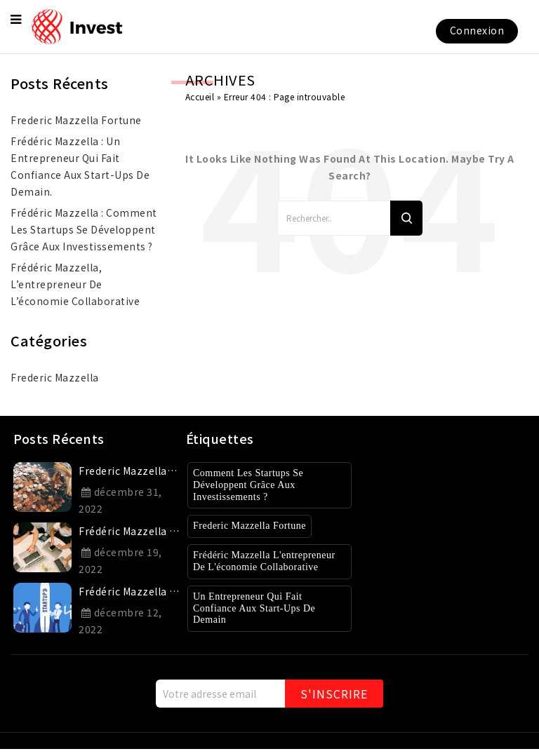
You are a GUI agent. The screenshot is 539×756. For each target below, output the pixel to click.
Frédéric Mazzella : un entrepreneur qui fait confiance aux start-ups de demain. (80, 166)
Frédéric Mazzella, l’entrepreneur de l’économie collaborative (75, 284)
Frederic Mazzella (55, 377)
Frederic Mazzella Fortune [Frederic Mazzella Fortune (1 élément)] (257, 526)
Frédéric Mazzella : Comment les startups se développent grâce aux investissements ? (84, 229)
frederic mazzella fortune (76, 120)
